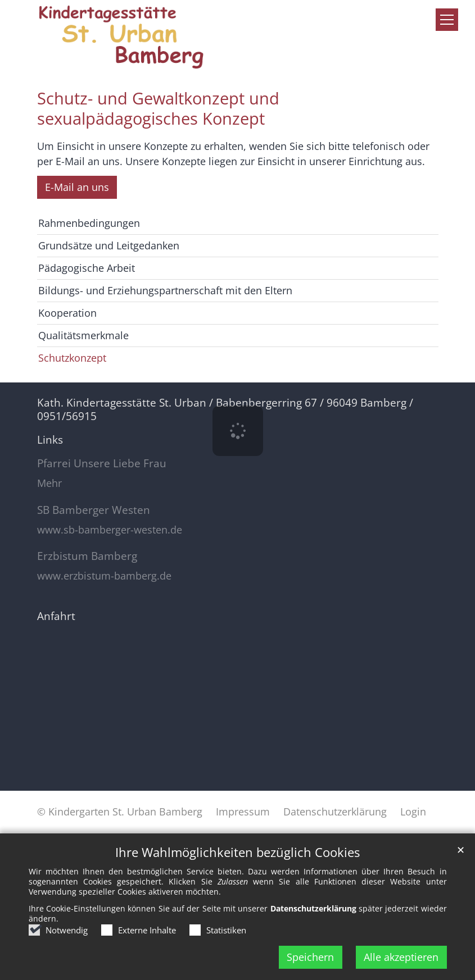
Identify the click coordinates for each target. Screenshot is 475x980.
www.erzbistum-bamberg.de (104, 576)
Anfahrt (56, 616)
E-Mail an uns (77, 187)
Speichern (310, 957)
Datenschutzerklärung (313, 908)
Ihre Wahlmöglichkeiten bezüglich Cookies (237, 852)
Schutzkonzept (72, 358)
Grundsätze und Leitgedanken (109, 245)
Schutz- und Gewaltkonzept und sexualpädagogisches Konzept (158, 108)
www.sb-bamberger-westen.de (110, 530)
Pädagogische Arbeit (87, 268)
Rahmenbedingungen (89, 223)
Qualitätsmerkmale (83, 335)
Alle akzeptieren (401, 957)
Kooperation (67, 313)
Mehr (49, 483)
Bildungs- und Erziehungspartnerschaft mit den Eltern (165, 290)
